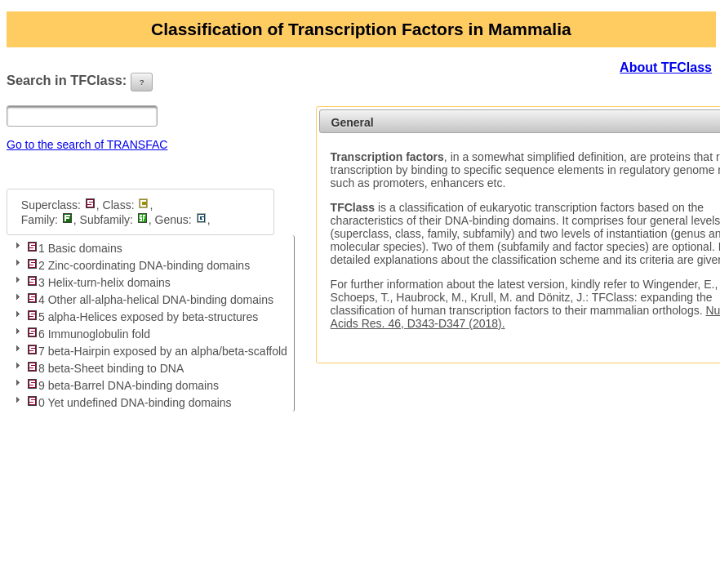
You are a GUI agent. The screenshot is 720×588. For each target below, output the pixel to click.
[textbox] (82, 116)
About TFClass (666, 67)
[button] (142, 82)
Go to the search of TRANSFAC (87, 145)
